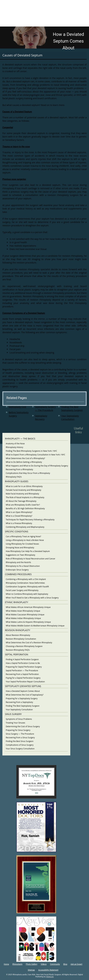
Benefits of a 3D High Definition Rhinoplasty (25, 508)
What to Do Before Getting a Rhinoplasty (24, 462)
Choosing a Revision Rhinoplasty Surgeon (24, 646)
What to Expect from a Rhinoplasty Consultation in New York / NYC (35, 455)
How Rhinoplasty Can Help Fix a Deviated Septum (28, 551)
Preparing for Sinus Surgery (18, 730)
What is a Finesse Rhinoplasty (19, 523)
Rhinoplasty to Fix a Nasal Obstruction (23, 566)
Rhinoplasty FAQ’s (14, 477)
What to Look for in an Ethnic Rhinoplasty (24, 486)
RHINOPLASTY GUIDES (17, 481)
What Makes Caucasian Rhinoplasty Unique (25, 615)
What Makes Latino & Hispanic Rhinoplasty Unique (28, 622)
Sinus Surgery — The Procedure (20, 734)
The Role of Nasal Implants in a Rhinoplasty (25, 497)
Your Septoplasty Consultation (19, 710)
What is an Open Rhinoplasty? (19, 512)
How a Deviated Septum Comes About (23, 691)
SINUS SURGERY (13, 714)
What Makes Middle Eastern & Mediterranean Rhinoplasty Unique (35, 626)
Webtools (50, 977)
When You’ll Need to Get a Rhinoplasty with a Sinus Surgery (32, 598)
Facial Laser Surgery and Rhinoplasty (22, 590)
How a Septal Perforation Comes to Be (23, 663)
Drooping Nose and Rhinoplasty (20, 548)
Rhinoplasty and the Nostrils (18, 562)
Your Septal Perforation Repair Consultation (25, 682)
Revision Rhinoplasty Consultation (21, 639)
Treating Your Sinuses (15, 723)
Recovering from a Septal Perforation (22, 674)
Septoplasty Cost (18, 407)
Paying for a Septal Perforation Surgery (23, 678)
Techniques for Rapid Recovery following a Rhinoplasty (30, 520)
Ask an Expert (76, 964)
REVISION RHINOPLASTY (18, 630)
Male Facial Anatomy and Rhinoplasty (22, 494)
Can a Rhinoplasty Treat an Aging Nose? (23, 536)
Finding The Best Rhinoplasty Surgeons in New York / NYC (31, 451)
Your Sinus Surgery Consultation (20, 749)
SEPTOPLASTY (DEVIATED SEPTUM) (23, 686)
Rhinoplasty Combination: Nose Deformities (25, 583)
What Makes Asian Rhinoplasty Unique (23, 611)
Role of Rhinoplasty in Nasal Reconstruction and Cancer (30, 559)
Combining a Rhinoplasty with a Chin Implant (26, 579)
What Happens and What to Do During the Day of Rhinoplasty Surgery (37, 466)
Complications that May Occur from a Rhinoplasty (28, 473)
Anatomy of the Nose (15, 444)
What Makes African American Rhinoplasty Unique (28, 607)
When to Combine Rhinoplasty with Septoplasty (27, 594)
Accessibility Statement (48, 970)
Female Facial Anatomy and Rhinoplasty (23, 490)
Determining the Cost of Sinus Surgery (23, 726)
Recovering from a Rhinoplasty (19, 469)
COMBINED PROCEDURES (18, 574)
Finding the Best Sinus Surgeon (20, 741)
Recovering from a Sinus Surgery (20, 738)
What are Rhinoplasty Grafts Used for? (23, 505)
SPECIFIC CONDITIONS (17, 531)
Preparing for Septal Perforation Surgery (24, 667)
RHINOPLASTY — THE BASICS (20, 439)
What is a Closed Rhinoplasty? (19, 516)
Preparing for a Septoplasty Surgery (22, 698)
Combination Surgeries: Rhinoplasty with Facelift (27, 587)
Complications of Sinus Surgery (20, 745)
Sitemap (31, 970)
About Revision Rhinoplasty (18, 635)
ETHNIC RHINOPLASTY (17, 602)
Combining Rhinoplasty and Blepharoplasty (25, 527)
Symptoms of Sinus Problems (19, 719)
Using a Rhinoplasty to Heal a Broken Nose (25, 540)
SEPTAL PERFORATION (17, 654)
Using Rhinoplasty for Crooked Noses (22, 544)
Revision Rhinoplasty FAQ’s (18, 650)
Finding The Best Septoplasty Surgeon (23, 706)
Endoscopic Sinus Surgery (17, 570)
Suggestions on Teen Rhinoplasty (20, 555)
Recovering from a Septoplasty (19, 702)
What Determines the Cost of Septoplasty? (25, 695)
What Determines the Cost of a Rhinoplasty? (25, 458)
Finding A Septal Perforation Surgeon (22, 659)
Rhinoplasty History (14, 447)
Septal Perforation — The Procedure (22, 671)
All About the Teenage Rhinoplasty (21, 501)
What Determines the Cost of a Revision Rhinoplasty (29, 643)
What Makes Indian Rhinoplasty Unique (23, 618)
